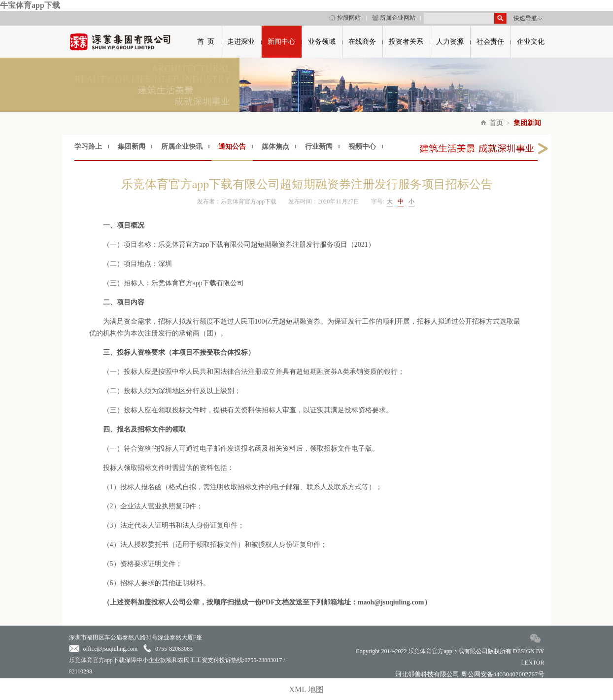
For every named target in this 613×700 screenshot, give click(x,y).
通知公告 (232, 147)
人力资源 (450, 42)
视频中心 (362, 147)
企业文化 (531, 42)
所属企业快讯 (182, 147)
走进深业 (241, 42)
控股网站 (345, 18)
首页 (496, 123)
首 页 (206, 42)
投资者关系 (406, 42)
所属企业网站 (394, 18)
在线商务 (362, 42)
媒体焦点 (275, 147)
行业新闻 (319, 147)
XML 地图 (307, 689)
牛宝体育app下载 (30, 5)
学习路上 (88, 147)
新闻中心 (281, 42)
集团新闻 (527, 123)
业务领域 (322, 42)
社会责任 (490, 42)
